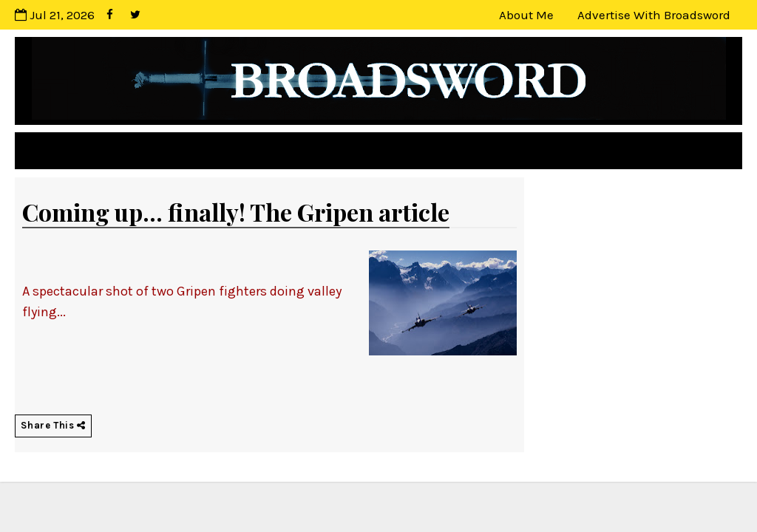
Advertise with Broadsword (654, 15)
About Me (526, 15)
